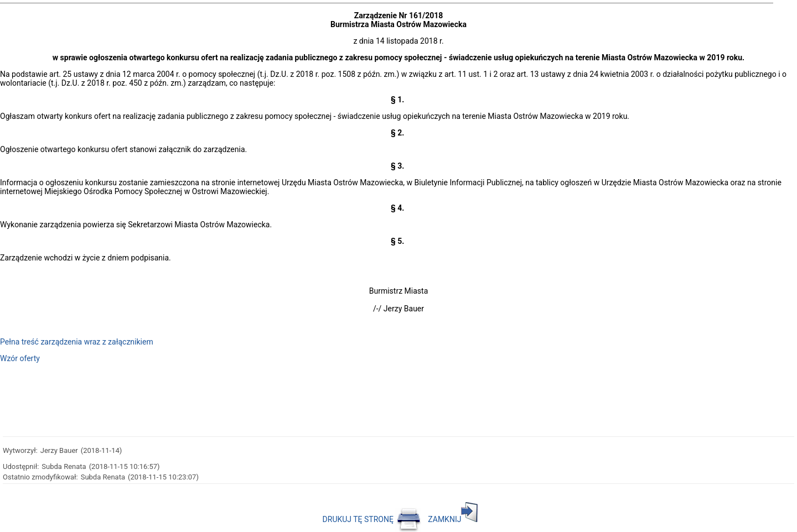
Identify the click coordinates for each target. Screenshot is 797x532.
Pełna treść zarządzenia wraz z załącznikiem (77, 342)
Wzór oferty (20, 358)
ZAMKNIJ (453, 519)
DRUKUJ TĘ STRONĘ (372, 519)
